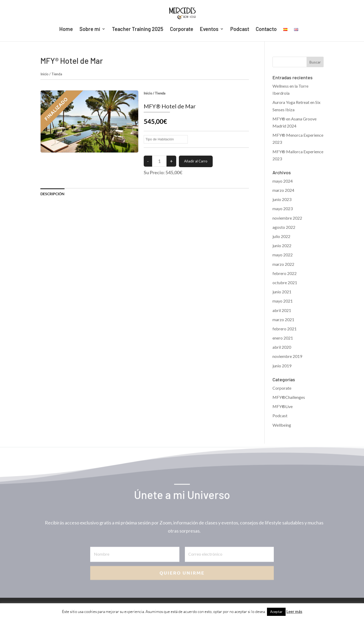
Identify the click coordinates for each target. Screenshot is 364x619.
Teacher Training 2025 (138, 30)
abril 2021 (282, 310)
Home (66, 30)
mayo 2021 (283, 301)
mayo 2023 (283, 208)
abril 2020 (282, 347)
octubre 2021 (285, 282)
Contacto (266, 30)
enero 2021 (283, 338)
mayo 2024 (283, 181)
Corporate (182, 30)
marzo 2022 (283, 264)
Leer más (294, 611)
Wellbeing (282, 425)
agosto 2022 (284, 227)
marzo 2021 (283, 319)
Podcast (240, 30)
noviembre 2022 (287, 218)
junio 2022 (282, 245)
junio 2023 (282, 199)
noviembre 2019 (287, 356)
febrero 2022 (285, 273)
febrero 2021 (285, 329)
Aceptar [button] (276, 612)
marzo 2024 (283, 190)
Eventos (209, 30)
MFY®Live (283, 406)
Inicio (44, 74)
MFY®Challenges (289, 397)
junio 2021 (282, 292)
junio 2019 (282, 366)
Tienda (57, 74)
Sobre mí (90, 30)
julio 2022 (281, 236)
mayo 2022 (283, 255)
